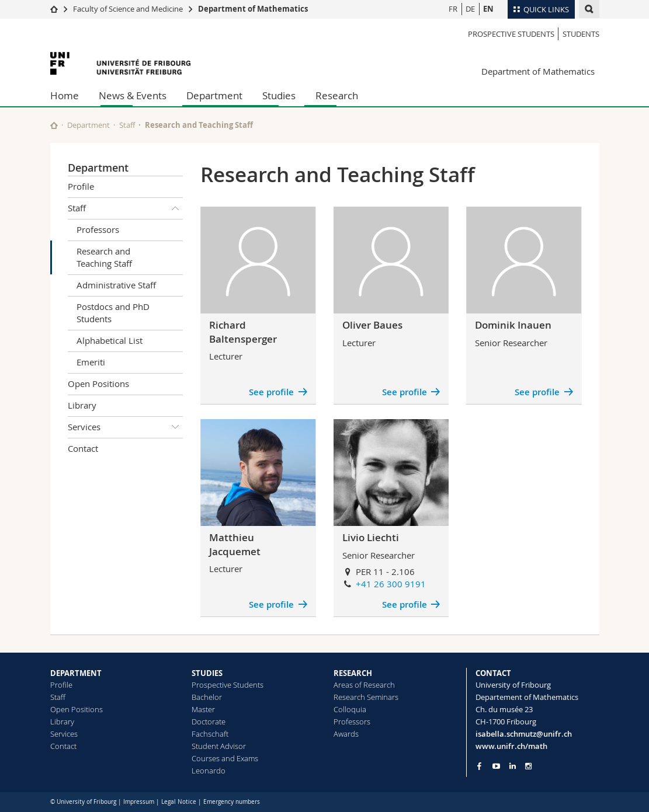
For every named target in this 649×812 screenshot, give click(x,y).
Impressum (139, 802)
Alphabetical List (110, 340)
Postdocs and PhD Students (113, 313)
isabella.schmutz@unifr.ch (524, 734)
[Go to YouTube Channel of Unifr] (496, 766)
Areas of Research (364, 685)
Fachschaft (210, 734)
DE (470, 9)
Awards (346, 734)
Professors (98, 229)
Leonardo (209, 771)
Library (82, 405)
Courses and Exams (225, 758)
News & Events (133, 95)
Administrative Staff (116, 285)
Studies (279, 95)
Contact (83, 448)
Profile (81, 186)
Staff (127, 125)
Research (337, 95)
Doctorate (209, 722)
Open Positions (98, 384)
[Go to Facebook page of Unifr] (479, 766)
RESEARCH (353, 673)
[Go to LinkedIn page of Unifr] (513, 766)
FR (453, 9)
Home (65, 95)
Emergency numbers (232, 802)
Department (214, 95)
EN (488, 9)
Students (581, 34)
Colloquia (350, 709)
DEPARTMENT (76, 673)
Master (203, 709)
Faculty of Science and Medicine (128, 9)
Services (126, 427)
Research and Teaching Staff (104, 257)
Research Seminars (366, 697)
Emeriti (91, 362)
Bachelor (207, 697)
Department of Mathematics (253, 9)
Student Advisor (219, 746)
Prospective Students (511, 34)
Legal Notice (179, 802)
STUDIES (207, 673)
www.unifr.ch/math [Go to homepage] (511, 746)
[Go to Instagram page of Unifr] (528, 766)
